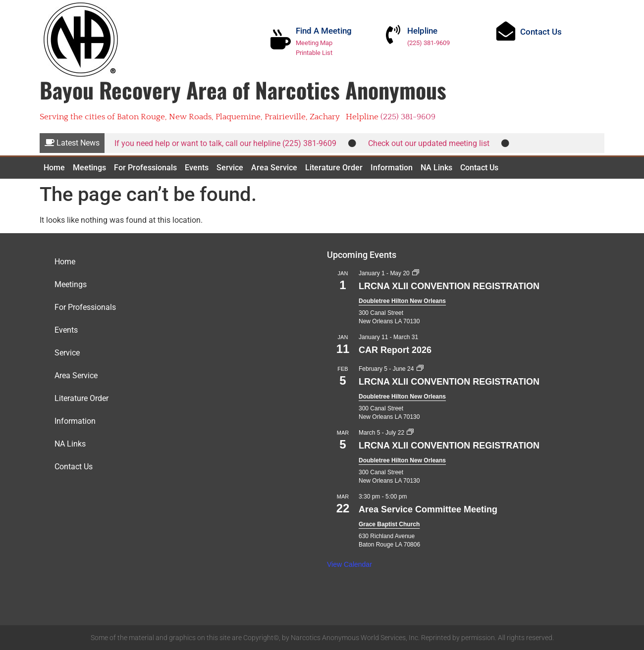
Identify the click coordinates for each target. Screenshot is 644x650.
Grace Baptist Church (389, 524)
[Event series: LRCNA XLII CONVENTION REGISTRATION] (416, 273)
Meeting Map (319, 43)
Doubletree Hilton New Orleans (402, 301)
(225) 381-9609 (434, 43)
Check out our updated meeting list (429, 143)
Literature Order (334, 168)
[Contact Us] (509, 34)
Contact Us (547, 35)
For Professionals (145, 168)
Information (392, 168)
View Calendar (349, 564)
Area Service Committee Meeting (428, 509)
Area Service (274, 168)
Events (197, 168)
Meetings (89, 168)
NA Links (436, 168)
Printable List (319, 53)
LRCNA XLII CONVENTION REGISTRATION (449, 286)
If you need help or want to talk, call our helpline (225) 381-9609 (225, 143)
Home (54, 168)
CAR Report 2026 (395, 350)
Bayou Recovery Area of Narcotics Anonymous (243, 90)
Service (230, 168)
